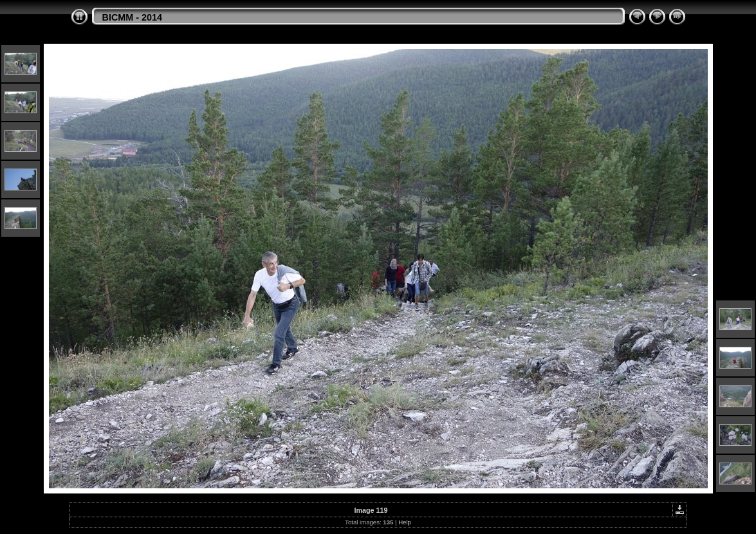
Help (405, 522)
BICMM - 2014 (133, 17)
